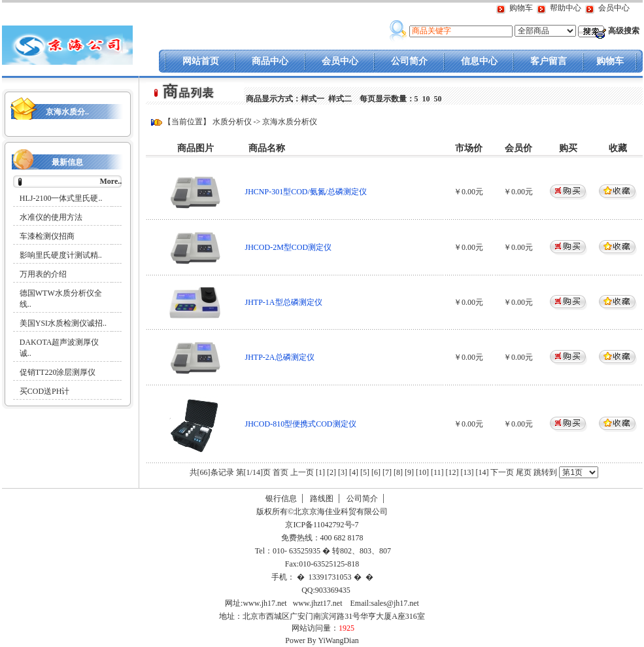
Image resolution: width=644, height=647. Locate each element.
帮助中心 (566, 8)
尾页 (525, 472)
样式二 (340, 99)
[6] (376, 472)
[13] (467, 472)
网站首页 (201, 61)
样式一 (313, 99)
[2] (331, 472)
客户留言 (549, 61)
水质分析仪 (232, 122)
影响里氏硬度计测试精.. (61, 255)
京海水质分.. (67, 112)
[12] (452, 472)
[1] (320, 472)
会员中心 (614, 8)
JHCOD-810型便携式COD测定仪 (301, 424)
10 (426, 99)
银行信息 (281, 498)
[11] (437, 472)
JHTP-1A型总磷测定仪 (284, 302)
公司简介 (409, 61)
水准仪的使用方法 (51, 217)
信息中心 (479, 61)
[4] (354, 472)
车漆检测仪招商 (47, 236)
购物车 (521, 8)
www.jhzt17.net (318, 603)
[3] (343, 472)
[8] (398, 472)
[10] (422, 472)
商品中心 (270, 61)
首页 (280, 472)
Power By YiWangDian (322, 640)
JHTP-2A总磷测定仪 (280, 357)
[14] (482, 472)
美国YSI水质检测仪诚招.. (63, 323)
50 (438, 99)
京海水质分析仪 (290, 122)
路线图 (322, 498)
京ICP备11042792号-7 (321, 525)
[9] (409, 472)
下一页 (502, 472)
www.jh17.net (264, 603)
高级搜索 (624, 31)
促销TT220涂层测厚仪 (58, 372)
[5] (365, 472)
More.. (110, 181)
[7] (387, 472)
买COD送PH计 (45, 391)
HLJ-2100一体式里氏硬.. (61, 198)
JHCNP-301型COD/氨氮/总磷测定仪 (306, 192)
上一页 (302, 472)
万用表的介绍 (43, 274)
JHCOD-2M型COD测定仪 (289, 247)
